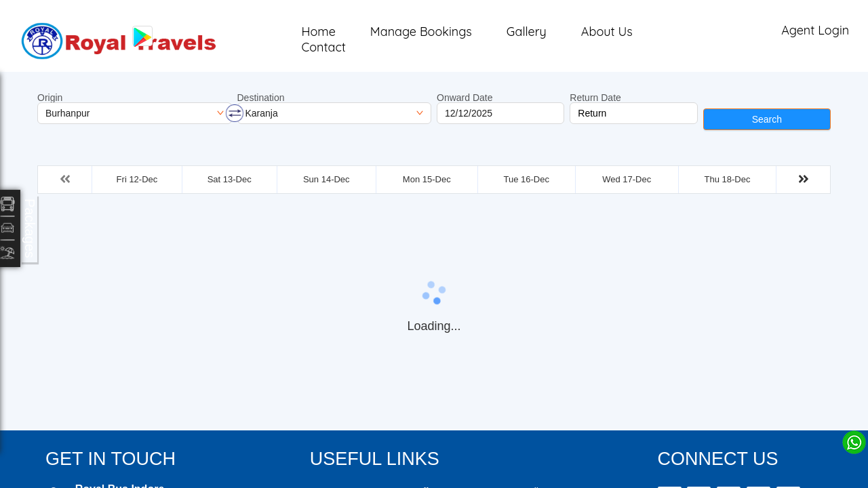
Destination (261, 98)
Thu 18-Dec (728, 179)
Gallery (527, 32)
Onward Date (465, 98)
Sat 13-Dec (230, 179)
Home (318, 32)
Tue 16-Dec (526, 179)
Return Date (595, 98)
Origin (50, 98)
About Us (607, 32)
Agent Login (815, 30)
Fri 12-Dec (137, 179)
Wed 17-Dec (627, 179)
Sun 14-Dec (327, 179)
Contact (323, 47)
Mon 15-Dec (427, 179)
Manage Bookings (421, 32)
